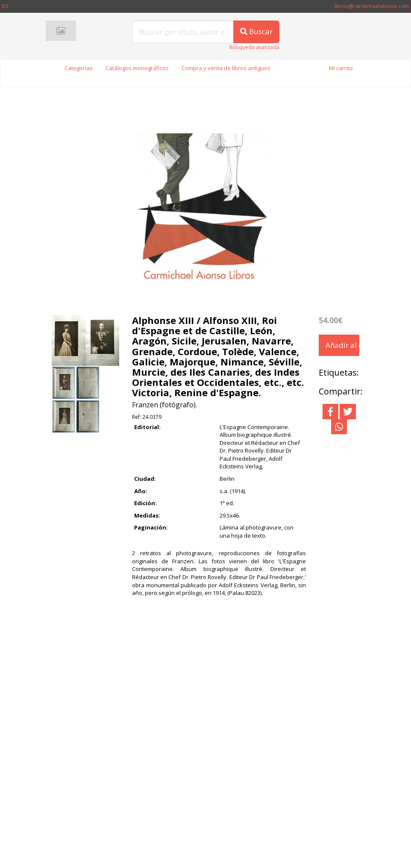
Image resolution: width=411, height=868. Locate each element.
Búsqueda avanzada (254, 47)
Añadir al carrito (342, 345)
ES (5, 6)
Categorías (79, 68)
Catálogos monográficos (137, 68)
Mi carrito (341, 68)
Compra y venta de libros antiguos (226, 68)
